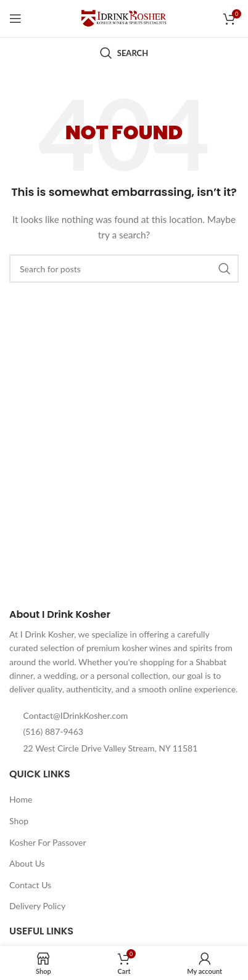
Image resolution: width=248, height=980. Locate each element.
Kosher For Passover (48, 842)
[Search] (124, 53)
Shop (19, 821)
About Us (27, 863)
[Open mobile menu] (15, 18)
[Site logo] (124, 18)
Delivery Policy (37, 906)
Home (21, 799)
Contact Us (30, 885)
